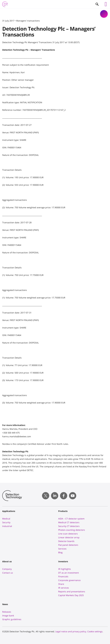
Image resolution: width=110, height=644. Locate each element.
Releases (7, 612)
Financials (63, 576)
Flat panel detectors (68, 545)
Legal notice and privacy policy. (71, 631)
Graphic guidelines (12, 619)
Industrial (7, 526)
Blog (60, 552)
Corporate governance (69, 580)
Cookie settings (95, 631)
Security (6, 522)
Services (62, 549)
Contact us (8, 573)
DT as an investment (69, 573)
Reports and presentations (72, 591)
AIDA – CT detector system (71, 519)
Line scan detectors (68, 534)
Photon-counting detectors (72, 530)
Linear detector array (69, 537)
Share (61, 584)
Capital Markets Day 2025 (71, 595)
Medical (6, 519)
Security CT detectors (69, 526)
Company (7, 569)
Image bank (8, 616)
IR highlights (65, 569)
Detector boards (66, 541)
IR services (64, 588)
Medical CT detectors (69, 522)
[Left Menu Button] (106, 4)
